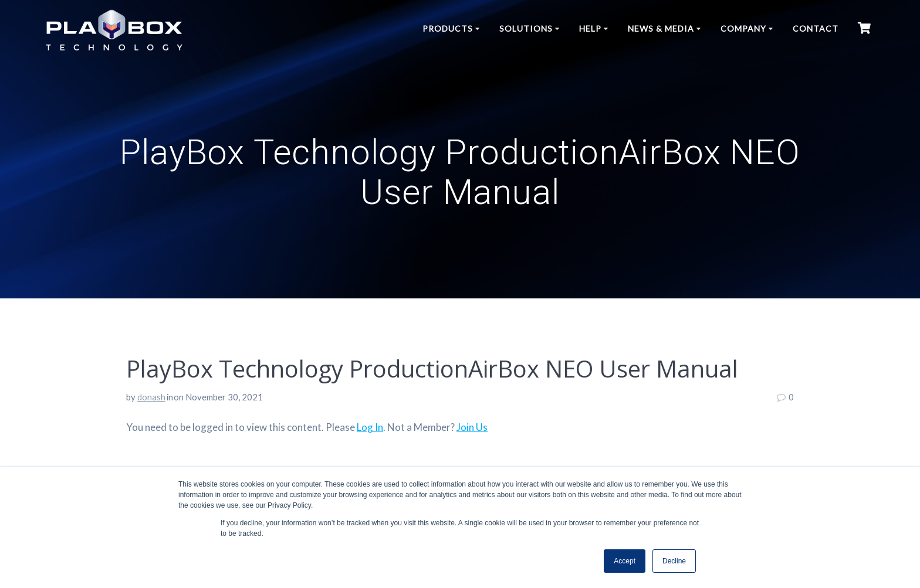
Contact (816, 28)
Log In (370, 427)
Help (590, 28)
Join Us (472, 427)
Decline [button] (674, 561)
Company (743, 28)
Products (448, 28)
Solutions (526, 28)
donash (151, 397)
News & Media (661, 28)
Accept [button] (625, 561)
